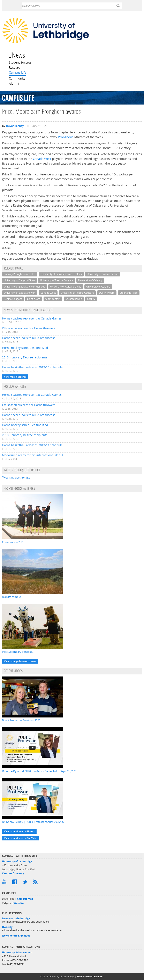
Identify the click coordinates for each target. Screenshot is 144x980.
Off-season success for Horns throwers (29, 328)
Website (19, 903)
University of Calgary (90, 280)
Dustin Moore (107, 293)
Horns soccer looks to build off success (29, 338)
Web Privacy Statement (90, 976)
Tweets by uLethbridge (16, 477)
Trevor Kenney (15, 126)
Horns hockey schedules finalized (25, 348)
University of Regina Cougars (57, 280)
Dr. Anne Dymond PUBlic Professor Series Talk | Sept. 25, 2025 (40, 771)
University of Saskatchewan (103, 274)
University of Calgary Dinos (19, 280)
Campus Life (18, 73)
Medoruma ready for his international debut (33, 455)
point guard (34, 299)
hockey (91, 299)
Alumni (14, 84)
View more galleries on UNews (20, 661)
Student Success (20, 63)
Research (15, 68)
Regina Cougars (13, 299)
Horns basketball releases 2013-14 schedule (32, 367)
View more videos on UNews (19, 831)
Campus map (25, 899)
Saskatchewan (74, 299)
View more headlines (15, 377)
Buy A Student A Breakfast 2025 (21, 720)
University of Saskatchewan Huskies (61, 274)
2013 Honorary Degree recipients (25, 357)
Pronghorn (66, 137)
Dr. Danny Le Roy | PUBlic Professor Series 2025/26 (33, 822)
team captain (53, 299)
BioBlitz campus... (13, 597)
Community (17, 79)
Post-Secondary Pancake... (18, 652)
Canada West (42, 159)
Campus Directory (13, 873)
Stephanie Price (129, 293)
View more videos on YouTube (20, 838)
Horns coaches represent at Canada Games (32, 318)
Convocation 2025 (13, 542)
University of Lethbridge (17, 861)
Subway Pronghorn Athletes (20, 274)
